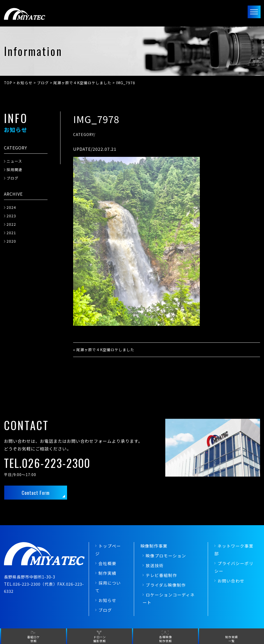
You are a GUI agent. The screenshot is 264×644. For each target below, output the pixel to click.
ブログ (13, 178)
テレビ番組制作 (161, 576)
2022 (11, 224)
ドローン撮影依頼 (100, 639)
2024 (11, 207)
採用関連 (15, 170)
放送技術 (155, 566)
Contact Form (36, 493)
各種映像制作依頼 (166, 639)
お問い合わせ (231, 581)
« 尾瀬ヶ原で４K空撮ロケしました (104, 350)
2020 (11, 241)
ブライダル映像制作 (166, 585)
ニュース (14, 161)
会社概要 (107, 564)
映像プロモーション (166, 556)
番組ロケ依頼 (34, 639)
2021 (11, 233)
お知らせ (107, 601)
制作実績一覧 (232, 639)
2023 (11, 216)
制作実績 (107, 574)
